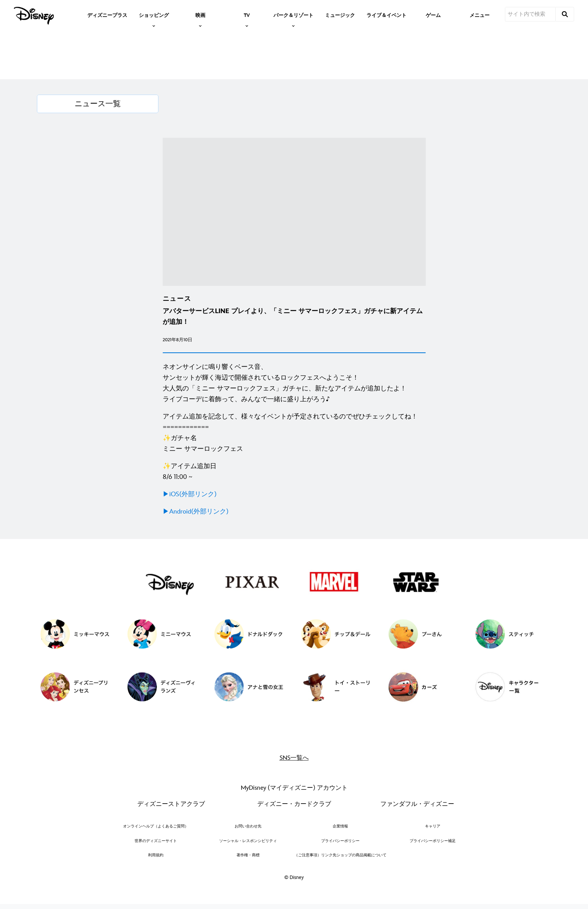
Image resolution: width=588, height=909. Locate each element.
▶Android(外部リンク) (196, 512)
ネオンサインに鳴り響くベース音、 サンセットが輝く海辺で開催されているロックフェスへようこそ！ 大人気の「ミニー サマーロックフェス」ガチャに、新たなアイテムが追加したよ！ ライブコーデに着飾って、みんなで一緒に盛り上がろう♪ (285, 383)
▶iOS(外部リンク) (190, 494)
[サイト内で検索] (530, 14)
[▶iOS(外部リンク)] (294, 494)
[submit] (565, 14)
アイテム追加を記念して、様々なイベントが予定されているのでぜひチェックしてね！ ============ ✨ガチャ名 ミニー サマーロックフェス (290, 433)
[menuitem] (107, 15)
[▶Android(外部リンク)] (294, 512)
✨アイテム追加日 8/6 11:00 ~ (190, 472)
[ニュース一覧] (98, 104)
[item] (154, 15)
